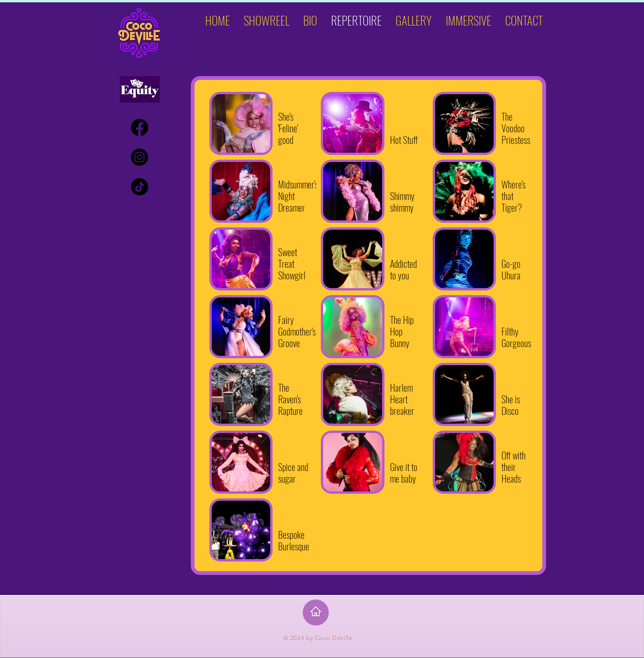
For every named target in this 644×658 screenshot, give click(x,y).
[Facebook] (140, 127)
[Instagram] (140, 157)
